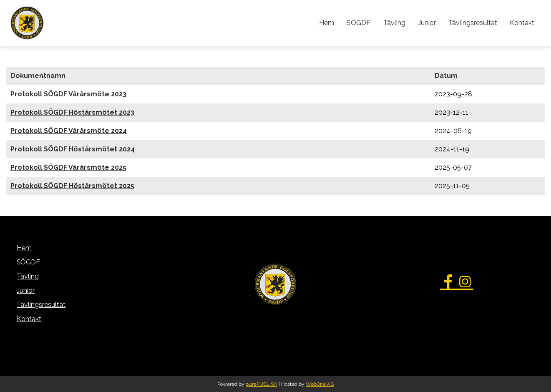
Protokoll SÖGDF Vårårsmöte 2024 (69, 131)
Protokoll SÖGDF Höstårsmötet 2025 (72, 186)
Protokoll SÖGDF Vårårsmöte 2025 (68, 167)
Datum (446, 76)
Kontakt (522, 23)
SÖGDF (359, 23)
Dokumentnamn (38, 76)
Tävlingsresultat (473, 23)
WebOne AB (320, 384)
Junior (427, 23)
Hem (327, 23)
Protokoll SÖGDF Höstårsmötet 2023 (72, 112)
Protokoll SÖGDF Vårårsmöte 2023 (68, 94)
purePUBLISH (262, 384)
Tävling (394, 23)
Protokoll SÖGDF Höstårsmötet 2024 (73, 149)
